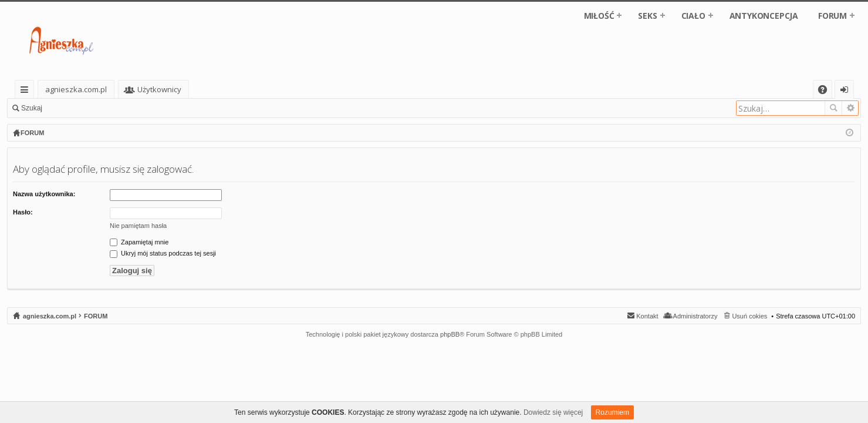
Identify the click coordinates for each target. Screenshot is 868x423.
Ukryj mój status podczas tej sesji (163, 253)
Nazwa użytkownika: (44, 194)
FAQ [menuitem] (826, 91)
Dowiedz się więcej (553, 412)
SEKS (647, 16)
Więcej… (27, 91)
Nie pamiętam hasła (138, 226)
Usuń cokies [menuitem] (749, 316)
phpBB (450, 334)
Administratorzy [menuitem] (695, 316)
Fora (144, 89)
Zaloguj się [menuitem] (847, 91)
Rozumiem (612, 412)
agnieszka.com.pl (76, 89)
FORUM (832, 16)
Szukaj (32, 108)
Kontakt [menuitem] (647, 316)
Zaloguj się (76, 108)
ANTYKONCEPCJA (764, 16)
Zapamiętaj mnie (139, 242)
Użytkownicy (205, 89)
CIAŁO (693, 16)
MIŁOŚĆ (599, 16)
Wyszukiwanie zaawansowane (850, 108)
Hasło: (23, 212)
